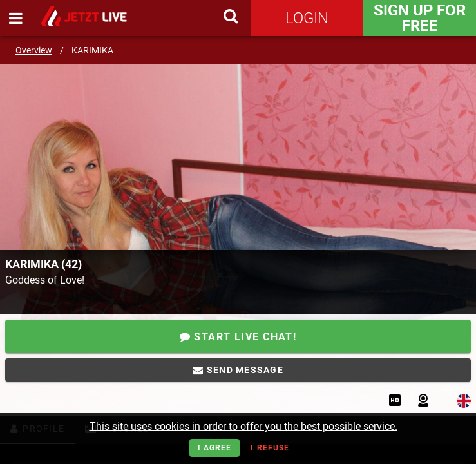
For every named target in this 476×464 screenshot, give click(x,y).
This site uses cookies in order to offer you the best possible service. (243, 426)
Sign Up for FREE (420, 18)
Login (307, 18)
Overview (34, 50)
